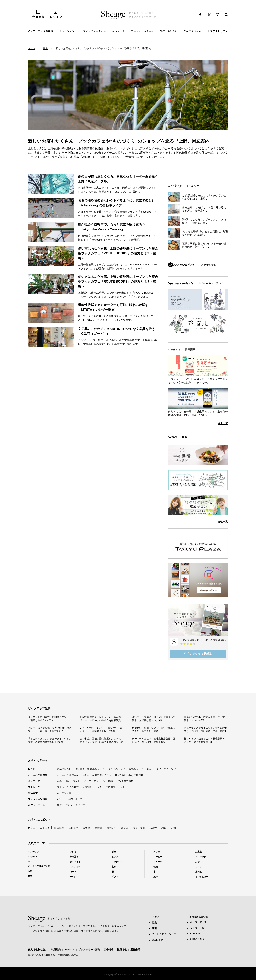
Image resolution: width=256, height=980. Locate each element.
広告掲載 (109, 950)
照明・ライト (73, 781)
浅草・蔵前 (139, 828)
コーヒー (158, 857)
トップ (32, 48)
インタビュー (202, 877)
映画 (156, 867)
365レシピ (158, 940)
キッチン (32, 857)
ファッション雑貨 (38, 799)
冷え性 (198, 872)
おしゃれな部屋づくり (39, 866)
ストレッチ (34, 787)
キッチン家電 (64, 793)
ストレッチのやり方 (68, 787)
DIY (30, 861)
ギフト (115, 877)
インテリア (34, 781)
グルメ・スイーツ (75, 805)
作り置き (74, 857)
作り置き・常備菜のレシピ (90, 769)
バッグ (61, 799)
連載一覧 (223, 522)
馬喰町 (98, 828)
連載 (154, 928)
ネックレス (117, 862)
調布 (164, 828)
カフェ (157, 852)
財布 (114, 852)
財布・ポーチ (75, 799)
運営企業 (135, 950)
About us (69, 950)
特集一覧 (223, 423)
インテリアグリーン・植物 (98, 781)
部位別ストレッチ (115, 787)
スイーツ (158, 862)
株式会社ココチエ (50, 955)
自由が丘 (59, 828)
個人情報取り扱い (38, 950)
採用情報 (122, 950)
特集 (45, 48)
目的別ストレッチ (92, 787)
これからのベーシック (164, 934)
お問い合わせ (197, 939)
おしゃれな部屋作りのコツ (97, 775)
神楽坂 (125, 828)
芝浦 (173, 828)
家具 (59, 781)
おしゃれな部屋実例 (68, 775)
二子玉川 (45, 828)
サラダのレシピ (116, 769)
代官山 (32, 828)
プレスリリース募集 (89, 950)
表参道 (86, 828)
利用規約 (56, 950)
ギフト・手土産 (36, 805)
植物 (30, 876)
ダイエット (75, 862)
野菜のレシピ (64, 769)
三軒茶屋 (73, 828)
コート (73, 872)
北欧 (114, 867)
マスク (198, 867)
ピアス (115, 857)
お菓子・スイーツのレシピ (161, 769)
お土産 (198, 852)
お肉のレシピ (136, 769)
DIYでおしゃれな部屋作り (129, 775)
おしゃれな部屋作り (39, 775)
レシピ (32, 769)
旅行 (156, 877)
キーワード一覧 (198, 922)
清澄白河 (111, 828)
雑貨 (59, 805)
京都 (197, 862)
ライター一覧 (197, 928)
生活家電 (33, 793)
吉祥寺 (153, 828)
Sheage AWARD (199, 917)
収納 (30, 871)
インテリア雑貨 (125, 781)
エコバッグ (201, 857)
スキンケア (75, 867)
